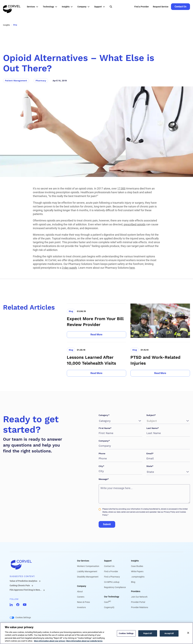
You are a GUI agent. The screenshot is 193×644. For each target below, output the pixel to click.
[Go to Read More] (97, 335)
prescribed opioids (135, 224)
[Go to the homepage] (12, 7)
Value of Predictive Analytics (23, 581)
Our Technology (112, 597)
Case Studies (137, 566)
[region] (96, 633)
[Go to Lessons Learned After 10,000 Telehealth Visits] (97, 359)
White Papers (137, 571)
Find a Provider (111, 571)
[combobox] (99, 421)
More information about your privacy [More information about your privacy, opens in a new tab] (50, 641)
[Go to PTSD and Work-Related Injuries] (160, 359)
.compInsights (138, 577)
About (80, 592)
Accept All (169, 633)
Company (82, 586)
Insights (135, 561)
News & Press (83, 602)
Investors (81, 607)
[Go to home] (39, 565)
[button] (33, 7)
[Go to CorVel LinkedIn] (11, 605)
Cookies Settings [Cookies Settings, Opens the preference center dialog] (126, 633)
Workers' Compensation (88, 566)
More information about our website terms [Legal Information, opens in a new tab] (84, 641)
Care (108, 602)
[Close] (188, 633)
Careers (81, 597)
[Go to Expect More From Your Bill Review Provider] (97, 321)
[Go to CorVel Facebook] (18, 605)
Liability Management (87, 571)
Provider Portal (138, 602)
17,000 (121, 188)
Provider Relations (140, 607)
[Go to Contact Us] (180, 7)
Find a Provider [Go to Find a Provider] (142, 7)
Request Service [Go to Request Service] (161, 7)
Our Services (83, 561)
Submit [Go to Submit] (107, 524)
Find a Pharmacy (112, 577)
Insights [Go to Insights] (6, 25)
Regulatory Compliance (115, 587)
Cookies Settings (23, 617)
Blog (133, 582)
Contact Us (109, 566)
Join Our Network (139, 597)
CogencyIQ (109, 607)
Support (108, 561)
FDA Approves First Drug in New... (26, 590)
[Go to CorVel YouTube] (25, 605)
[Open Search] (111, 7)
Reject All (148, 633)
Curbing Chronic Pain (20, 585)
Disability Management (88, 577)
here (132, 268)
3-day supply (69, 268)
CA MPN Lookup (112, 582)
